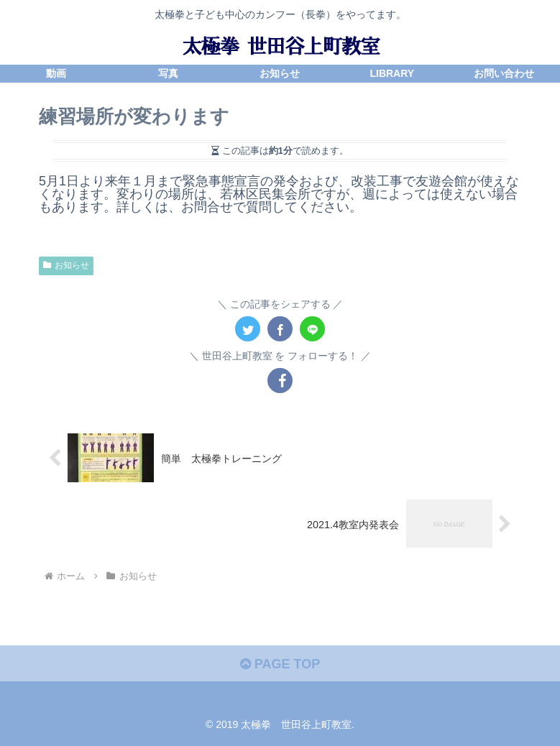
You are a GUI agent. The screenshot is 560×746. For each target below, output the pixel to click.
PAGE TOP (280, 664)
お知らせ (66, 265)
